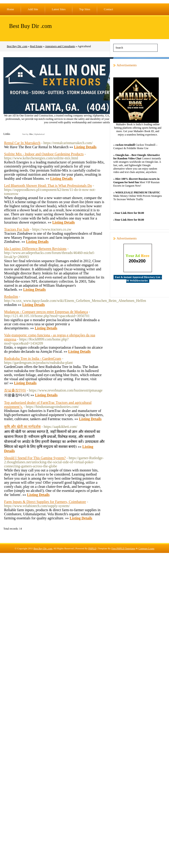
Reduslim (11, 297)
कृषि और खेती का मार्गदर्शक (22, 427)
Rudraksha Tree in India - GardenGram (33, 359)
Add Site (33, 9)
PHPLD (92, 548)
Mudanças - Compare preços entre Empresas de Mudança (46, 312)
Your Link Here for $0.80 (129, 213)
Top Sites (85, 9)
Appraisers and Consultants (60, 46)
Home (10, 9)
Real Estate (36, 46)
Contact (108, 9)
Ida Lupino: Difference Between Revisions (35, 249)
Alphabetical (39, 134)
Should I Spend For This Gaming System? (35, 458)
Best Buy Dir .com (30, 26)
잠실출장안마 (15, 390)
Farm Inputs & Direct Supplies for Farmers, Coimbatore (45, 502)
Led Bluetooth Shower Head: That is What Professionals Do (48, 186)
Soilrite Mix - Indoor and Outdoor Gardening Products (44, 154)
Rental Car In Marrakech (22, 143)
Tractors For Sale (17, 229)
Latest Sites (59, 9)
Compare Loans (146, 548)
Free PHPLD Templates (123, 548)
